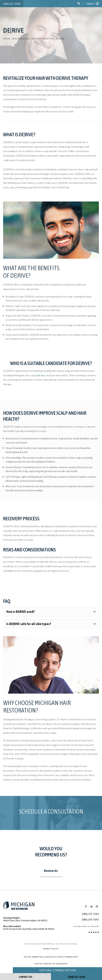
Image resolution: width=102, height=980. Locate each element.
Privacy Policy (51, 952)
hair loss (42, 383)
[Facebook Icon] (86, 910)
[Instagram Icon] (97, 910)
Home (7, 39)
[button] (79, 4)
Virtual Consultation (57, 970)
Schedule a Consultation (51, 814)
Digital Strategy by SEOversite (51, 967)
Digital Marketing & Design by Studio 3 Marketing (51, 960)
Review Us (51, 874)
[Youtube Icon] (91, 910)
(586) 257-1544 (11, 4)
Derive (63, 39)
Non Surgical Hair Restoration (35, 39)
